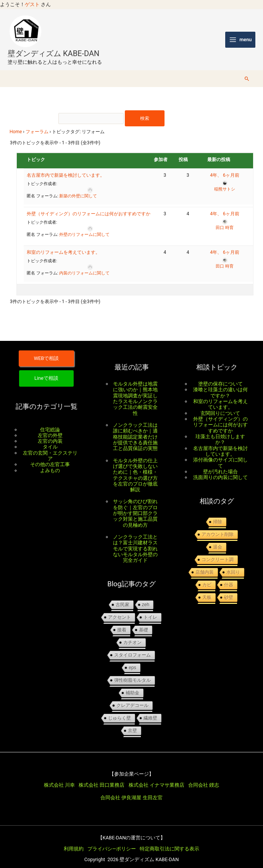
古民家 (123, 597)
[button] (247, 71)
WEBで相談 (47, 351)
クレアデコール (132, 698)
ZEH (146, 597)
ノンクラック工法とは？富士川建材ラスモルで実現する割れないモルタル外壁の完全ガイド (135, 541)
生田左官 (153, 790)
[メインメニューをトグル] (240, 36)
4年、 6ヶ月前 (224, 168)
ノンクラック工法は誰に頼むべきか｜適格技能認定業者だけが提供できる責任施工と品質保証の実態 (135, 429)
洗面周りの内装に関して (220, 470)
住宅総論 (50, 422)
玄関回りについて (220, 406)
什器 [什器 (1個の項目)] (229, 577)
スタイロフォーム (132, 647)
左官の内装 (50, 433)
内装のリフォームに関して (84, 266)
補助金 (132, 685)
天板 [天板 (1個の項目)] (207, 590)
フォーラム (37, 124)
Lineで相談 (46, 370)
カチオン (132, 635)
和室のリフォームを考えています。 (63, 245)
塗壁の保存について (220, 376)
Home (16, 124)
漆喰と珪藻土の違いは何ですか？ (220, 385)
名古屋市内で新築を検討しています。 (66, 168)
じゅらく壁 (119, 710)
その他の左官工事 (50, 457)
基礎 (144, 622)
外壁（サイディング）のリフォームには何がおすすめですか (89, 207)
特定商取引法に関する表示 (169, 841)
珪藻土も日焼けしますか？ (220, 432)
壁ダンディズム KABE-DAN (53, 46)
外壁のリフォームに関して (84, 227)
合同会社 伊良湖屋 (121, 790)
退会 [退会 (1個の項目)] (218, 539)
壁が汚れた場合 (220, 464)
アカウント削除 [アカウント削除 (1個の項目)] (218, 527)
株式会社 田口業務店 (102, 777)
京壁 (132, 723)
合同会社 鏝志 (204, 777)
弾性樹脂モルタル (132, 673)
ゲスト (32, 4)
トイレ (150, 610)
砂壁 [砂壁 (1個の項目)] (229, 590)
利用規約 (74, 841)
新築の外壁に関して (78, 189)
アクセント (119, 610)
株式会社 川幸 (59, 777)
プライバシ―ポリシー (112, 841)
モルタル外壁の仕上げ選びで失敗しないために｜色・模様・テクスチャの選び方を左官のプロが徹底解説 (135, 468)
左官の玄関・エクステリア (50, 448)
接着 (122, 622)
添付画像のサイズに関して (220, 455)
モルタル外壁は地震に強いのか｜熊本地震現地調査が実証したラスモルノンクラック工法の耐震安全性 (135, 391)
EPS (132, 660)
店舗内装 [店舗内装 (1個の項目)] (205, 565)
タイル (50, 439)
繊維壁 (150, 710)
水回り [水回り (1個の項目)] (233, 565)
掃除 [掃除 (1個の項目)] (218, 514)
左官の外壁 (50, 428)
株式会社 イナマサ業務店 (157, 777)
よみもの (50, 463)
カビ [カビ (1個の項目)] (207, 577)
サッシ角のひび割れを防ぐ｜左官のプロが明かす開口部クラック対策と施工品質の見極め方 (135, 505)
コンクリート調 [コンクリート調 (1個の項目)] (218, 552)
